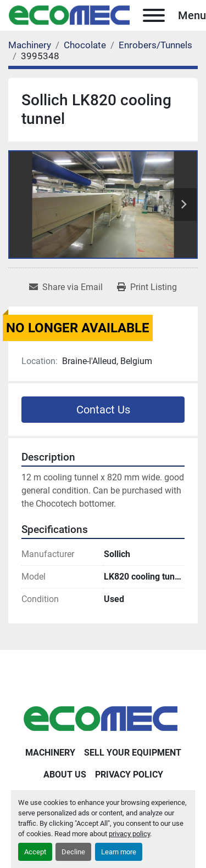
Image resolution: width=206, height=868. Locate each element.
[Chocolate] (85, 45)
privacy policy (129, 834)
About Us (65, 775)
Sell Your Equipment (133, 753)
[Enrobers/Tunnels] (155, 45)
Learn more (119, 852)
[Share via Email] (66, 287)
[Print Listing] (147, 287)
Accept (35, 852)
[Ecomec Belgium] (103, 719)
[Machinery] (30, 45)
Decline (73, 852)
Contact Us (103, 410)
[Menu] (154, 15)
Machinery (50, 753)
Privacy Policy (129, 775)
